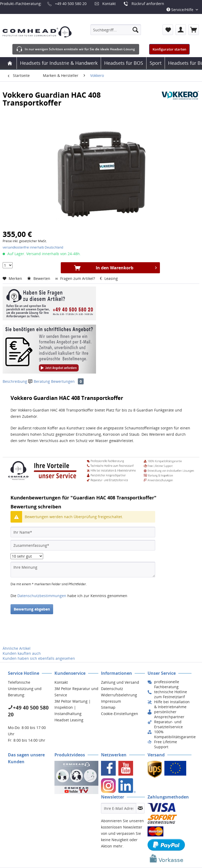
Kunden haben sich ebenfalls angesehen (39, 658)
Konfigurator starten (169, 49)
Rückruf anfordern (148, 4)
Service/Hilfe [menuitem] (180, 10)
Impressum (111, 701)
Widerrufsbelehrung (119, 695)
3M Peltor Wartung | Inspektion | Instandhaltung (73, 708)
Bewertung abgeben (32, 609)
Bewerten (39, 278)
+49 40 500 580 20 (71, 4)
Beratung (40, 381)
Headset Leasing (69, 720)
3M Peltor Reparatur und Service (76, 692)
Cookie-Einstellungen (120, 714)
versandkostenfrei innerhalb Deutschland (33, 247)
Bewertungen (67, 381)
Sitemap (108, 707)
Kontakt (109, 4)
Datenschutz (112, 689)
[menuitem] (116, 30)
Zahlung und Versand (120, 682)
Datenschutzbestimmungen (42, 596)
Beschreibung (15, 381)
